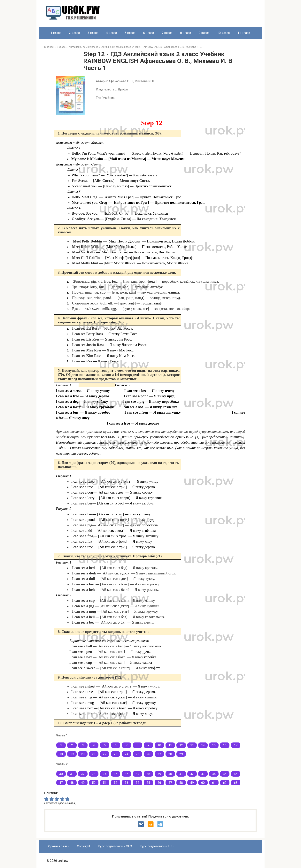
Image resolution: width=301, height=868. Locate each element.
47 (61, 783)
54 (137, 783)
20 (83, 754)
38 (148, 774)
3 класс (93, 33)
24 (127, 754)
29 (181, 754)
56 (159, 783)
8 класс (185, 33)
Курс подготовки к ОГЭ (115, 846)
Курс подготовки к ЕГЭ (157, 846)
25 (137, 754)
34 (105, 774)
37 (137, 774)
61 (214, 783)
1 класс (56, 33)
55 (148, 783)
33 (94, 774)
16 (225, 745)
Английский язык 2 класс (83, 47)
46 (236, 774)
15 (214, 745)
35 (116, 774)
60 (203, 783)
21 (94, 754)
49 (83, 783)
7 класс (167, 33)
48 (72, 783)
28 (170, 754)
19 (72, 754)
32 (83, 774)
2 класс (74, 33)
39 (159, 774)
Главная (49, 47)
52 (116, 783)
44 (214, 774)
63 (236, 783)
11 (170, 745)
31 (72, 774)
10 (159, 745)
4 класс (111, 33)
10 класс (223, 33)
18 (61, 754)
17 (236, 745)
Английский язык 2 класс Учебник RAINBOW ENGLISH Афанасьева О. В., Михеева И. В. (152, 47)
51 (105, 783)
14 (203, 745)
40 (170, 774)
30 (61, 774)
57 (170, 783)
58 (181, 783)
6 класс (148, 33)
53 (127, 783)
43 (203, 774)
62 (225, 783)
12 (181, 745)
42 (192, 774)
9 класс (204, 33)
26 (148, 754)
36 (127, 774)
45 (225, 774)
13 (192, 745)
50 (94, 783)
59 (192, 783)
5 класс (130, 33)
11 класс (244, 33)
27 (159, 754)
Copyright (84, 846)
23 (116, 754)
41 (181, 774)
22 (105, 754)
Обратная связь (58, 846)
